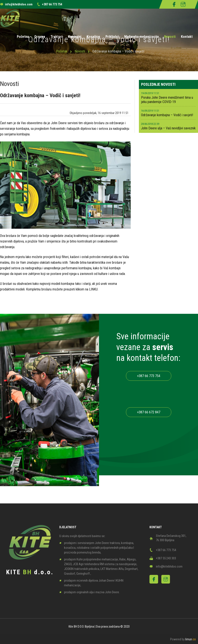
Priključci (112, 37)
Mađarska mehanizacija (141, 37)
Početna (23, 37)
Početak (62, 51)
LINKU (93, 289)
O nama (40, 37)
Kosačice (93, 37)
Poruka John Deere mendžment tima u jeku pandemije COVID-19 (167, 100)
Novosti (170, 37)
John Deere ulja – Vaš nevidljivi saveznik (168, 128)
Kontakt (187, 37)
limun (191, 639)
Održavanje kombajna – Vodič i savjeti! (167, 115)
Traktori (57, 37)
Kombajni (75, 37)
